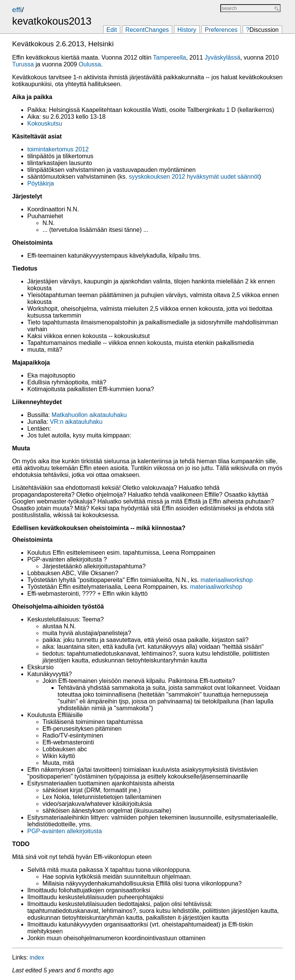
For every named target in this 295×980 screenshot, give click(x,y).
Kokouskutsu (45, 123)
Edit (112, 30)
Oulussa (90, 64)
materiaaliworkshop (227, 580)
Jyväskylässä (223, 57)
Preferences (221, 30)
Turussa (23, 64)
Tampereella (170, 57)
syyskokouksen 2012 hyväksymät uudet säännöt (194, 177)
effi (17, 10)
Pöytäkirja (41, 183)
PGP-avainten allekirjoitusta (65, 831)
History (187, 30)
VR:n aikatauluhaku (76, 422)
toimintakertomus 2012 (58, 149)
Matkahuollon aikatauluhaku (89, 415)
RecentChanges (147, 30)
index (37, 957)
